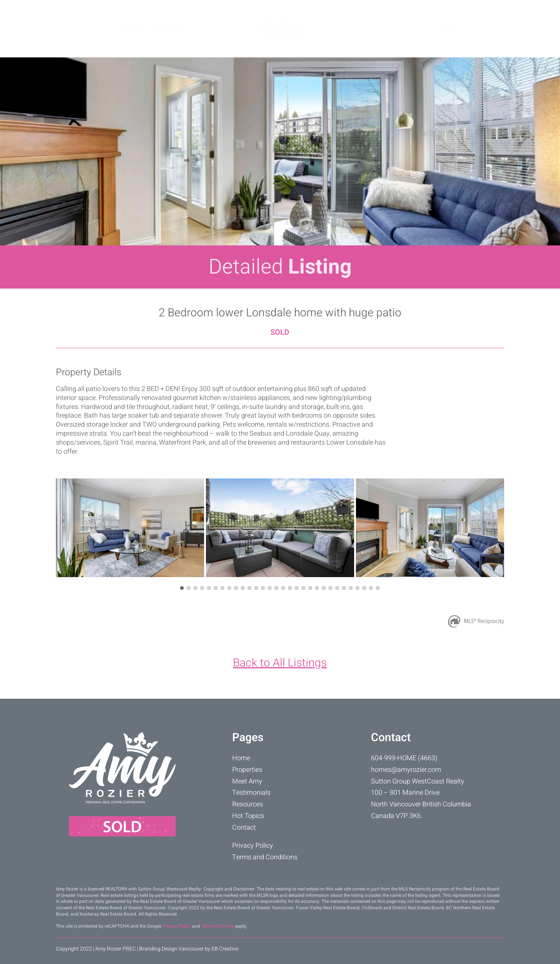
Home (241, 758)
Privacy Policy (253, 846)
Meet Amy (171, 29)
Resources (331, 29)
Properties (127, 29)
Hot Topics (377, 29)
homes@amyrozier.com (406, 770)
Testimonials (221, 29)
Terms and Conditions (265, 857)
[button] (182, 588)
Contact (418, 29)
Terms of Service (218, 926)
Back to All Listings (280, 663)
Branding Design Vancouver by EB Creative (189, 949)
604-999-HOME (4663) (404, 758)
